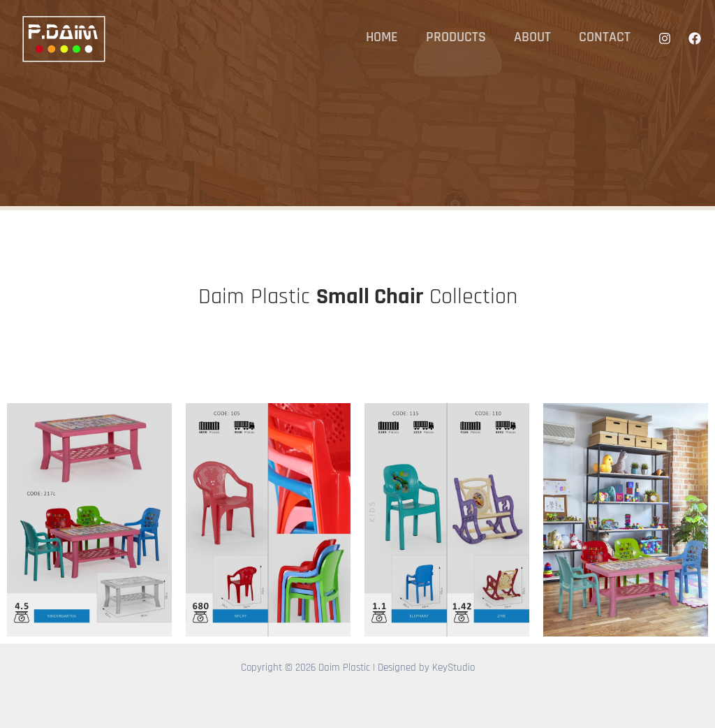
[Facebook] (695, 38)
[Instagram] (665, 38)
